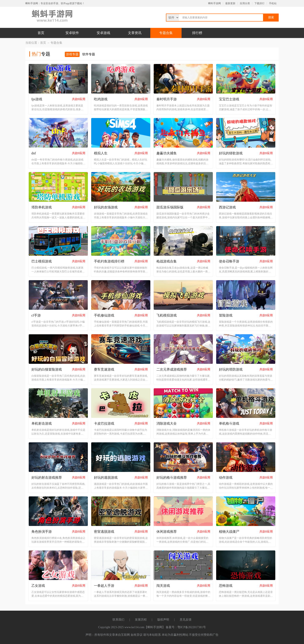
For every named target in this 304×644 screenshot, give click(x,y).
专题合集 (166, 33)
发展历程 (141, 620)
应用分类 (245, 3)
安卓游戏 (103, 33)
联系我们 (118, 620)
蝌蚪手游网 (214, 3)
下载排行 (259, 3)
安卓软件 (72, 33)
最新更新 (230, 3)
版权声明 (163, 620)
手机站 (273, 3)
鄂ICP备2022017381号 (192, 627)
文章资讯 (135, 33)
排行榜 (197, 33)
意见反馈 (186, 620)
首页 (41, 33)
